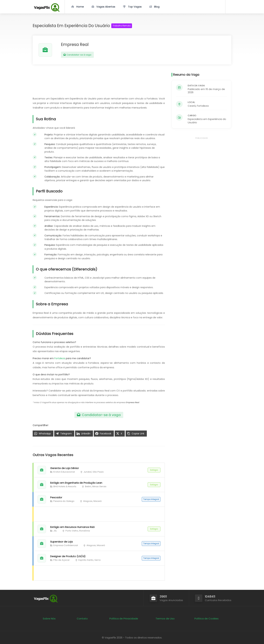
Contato (82, 619)
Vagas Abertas (106, 7)
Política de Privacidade (124, 619)
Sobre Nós (49, 619)
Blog (157, 7)
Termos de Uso (165, 619)
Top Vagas (135, 7)
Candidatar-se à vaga (77, 55)
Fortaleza (60, 358)
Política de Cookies (207, 619)
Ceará (192, 106)
